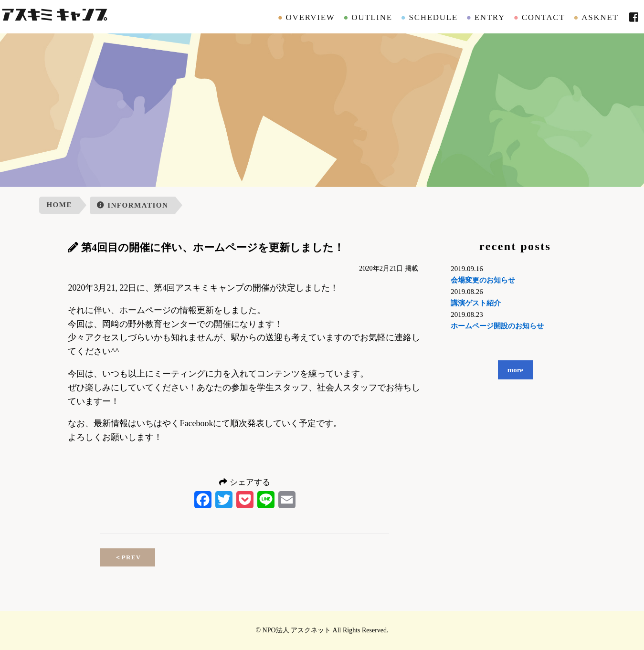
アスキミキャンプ (54, 17)
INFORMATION (132, 205)
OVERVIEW (311, 17)
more (515, 370)
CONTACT (544, 17)
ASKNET (600, 17)
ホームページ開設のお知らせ (497, 326)
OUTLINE (372, 17)
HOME (59, 205)
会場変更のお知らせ (483, 280)
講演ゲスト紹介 (476, 303)
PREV (128, 557)
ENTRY (490, 17)
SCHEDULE (433, 17)
